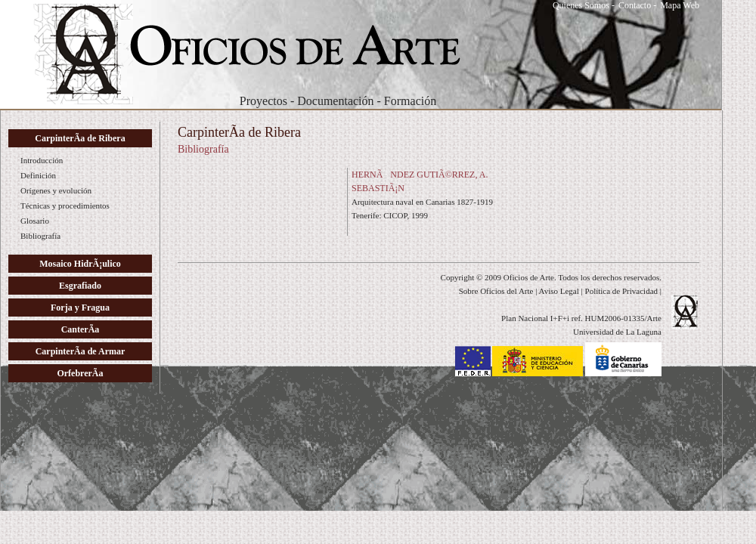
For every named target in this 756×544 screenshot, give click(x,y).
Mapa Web (680, 5)
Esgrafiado (80, 286)
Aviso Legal (559, 291)
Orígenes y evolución (56, 190)
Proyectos (263, 101)
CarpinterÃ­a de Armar (81, 351)
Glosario (35, 221)
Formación (410, 101)
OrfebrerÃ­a (80, 373)
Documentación (335, 101)
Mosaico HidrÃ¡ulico (80, 264)
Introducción (42, 160)
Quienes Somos (581, 5)
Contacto (635, 5)
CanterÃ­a (81, 329)
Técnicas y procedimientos (65, 206)
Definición (38, 175)
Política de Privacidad (622, 291)
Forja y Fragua (80, 308)
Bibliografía (40, 236)
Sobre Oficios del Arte (496, 291)
